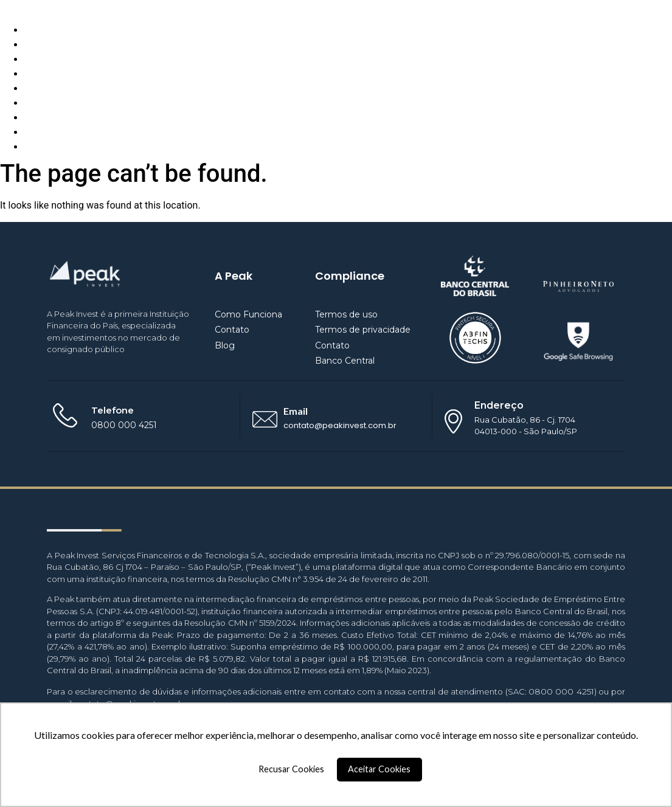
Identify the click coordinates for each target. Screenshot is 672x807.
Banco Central (345, 361)
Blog (34, 59)
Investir (40, 118)
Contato (42, 74)
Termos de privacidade (363, 330)
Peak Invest (25, 7)
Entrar (37, 147)
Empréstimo (50, 132)
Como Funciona (58, 30)
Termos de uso (346, 314)
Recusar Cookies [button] (291, 769)
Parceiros (45, 88)
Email (296, 411)
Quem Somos (54, 45)
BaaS (36, 103)
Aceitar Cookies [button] (379, 769)
